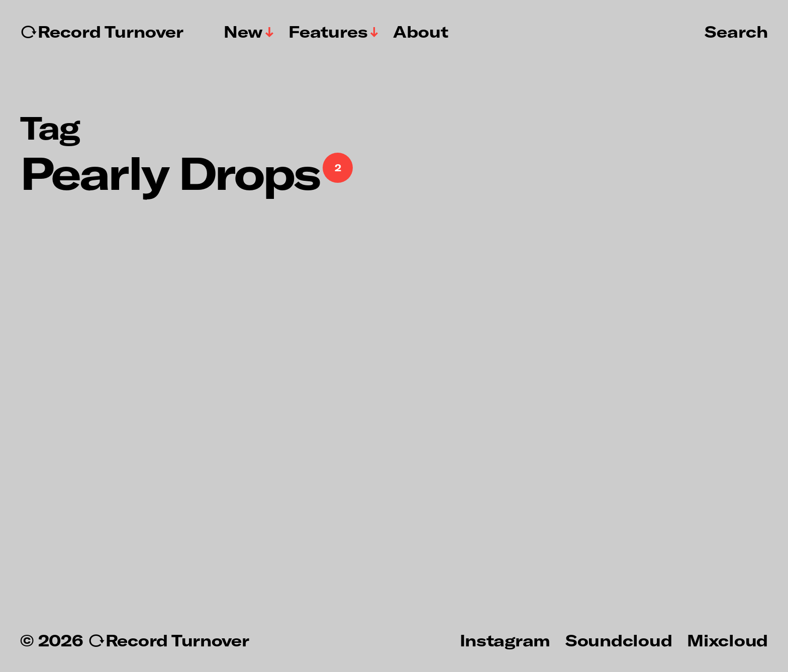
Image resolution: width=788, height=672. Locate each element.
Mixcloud (727, 640)
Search (736, 31)
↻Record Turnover (102, 32)
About (421, 32)
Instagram (505, 640)
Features (328, 32)
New (243, 32)
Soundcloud (619, 640)
